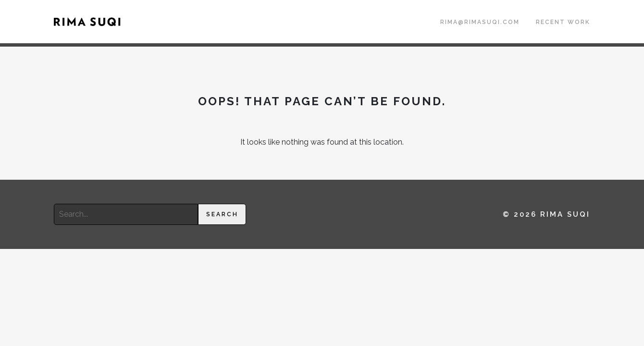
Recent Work (563, 22)
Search (222, 214)
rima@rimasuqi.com (480, 22)
